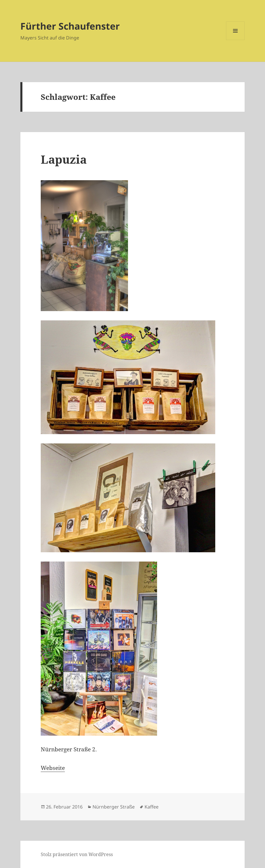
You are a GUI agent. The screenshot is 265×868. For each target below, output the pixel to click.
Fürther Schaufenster (70, 26)
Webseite (53, 768)
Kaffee (152, 807)
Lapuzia (64, 159)
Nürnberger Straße (114, 807)
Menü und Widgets (235, 40)
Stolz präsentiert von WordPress (77, 854)
